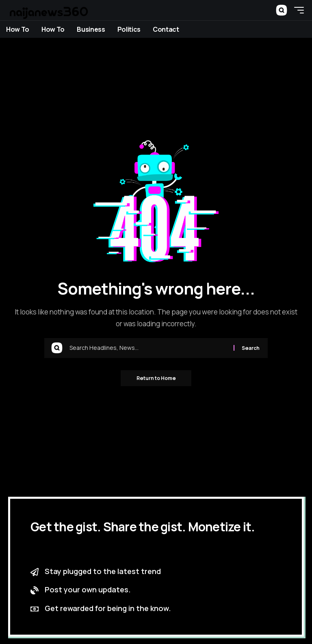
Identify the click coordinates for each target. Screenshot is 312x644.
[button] (282, 10)
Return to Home (156, 378)
